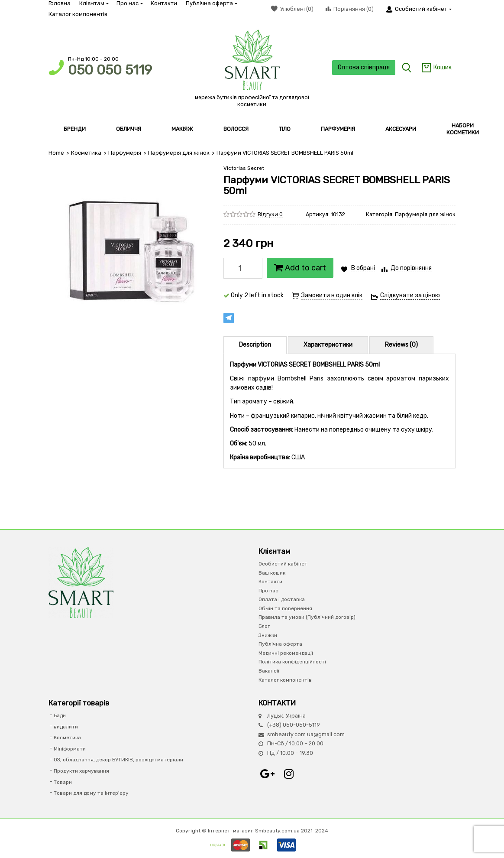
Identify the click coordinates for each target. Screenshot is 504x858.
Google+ (267, 774)
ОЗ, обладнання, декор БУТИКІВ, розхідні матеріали (118, 760)
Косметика (86, 153)
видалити (66, 727)
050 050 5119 (110, 70)
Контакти (164, 3)
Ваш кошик (272, 573)
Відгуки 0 (270, 214)
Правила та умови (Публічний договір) (307, 617)
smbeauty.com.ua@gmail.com (306, 734)
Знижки (268, 635)
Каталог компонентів (78, 14)
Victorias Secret (244, 168)
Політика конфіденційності (292, 662)
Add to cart (300, 267)
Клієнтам (94, 3)
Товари (63, 782)
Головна (60, 3)
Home (56, 153)
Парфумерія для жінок (178, 153)
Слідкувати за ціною (410, 295)
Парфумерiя (124, 153)
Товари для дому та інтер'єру (91, 793)
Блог (264, 626)
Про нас (129, 3)
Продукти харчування (81, 771)
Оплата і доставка (282, 599)
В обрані (363, 268)
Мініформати (70, 749)
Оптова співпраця (363, 67)
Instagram (289, 774)
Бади (60, 715)
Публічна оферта (211, 3)
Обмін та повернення (285, 608)
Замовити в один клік (332, 295)
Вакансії (269, 671)
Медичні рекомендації (286, 653)
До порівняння (411, 268)
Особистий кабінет (283, 564)
